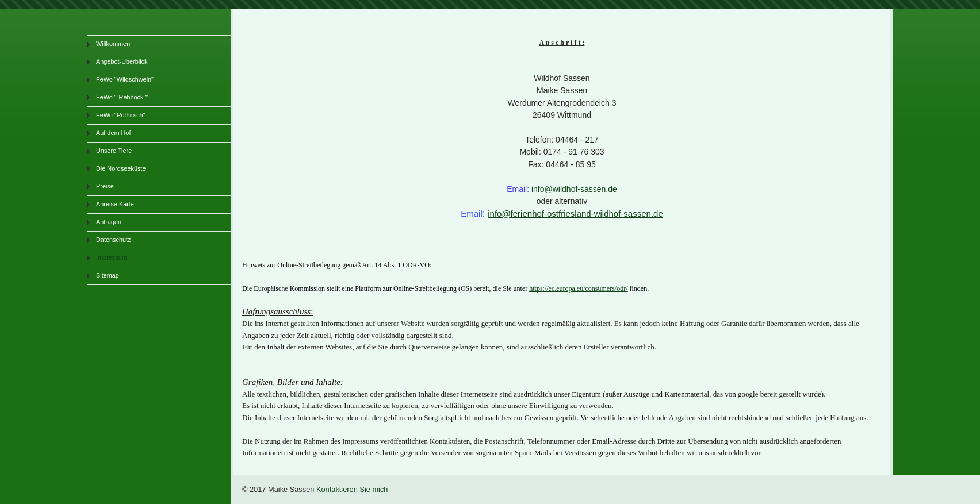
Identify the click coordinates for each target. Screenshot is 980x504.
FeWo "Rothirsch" (120, 115)
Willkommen (113, 44)
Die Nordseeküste (121, 168)
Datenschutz (113, 240)
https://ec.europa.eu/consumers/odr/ (578, 288)
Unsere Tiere (114, 151)
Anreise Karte (115, 204)
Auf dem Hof (113, 133)
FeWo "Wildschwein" (125, 79)
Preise (105, 186)
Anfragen (109, 222)
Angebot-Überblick (122, 61)
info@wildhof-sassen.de (574, 189)
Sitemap (108, 275)
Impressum (112, 257)
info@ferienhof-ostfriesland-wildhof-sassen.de (575, 213)
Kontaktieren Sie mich (352, 489)
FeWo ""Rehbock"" (122, 97)
